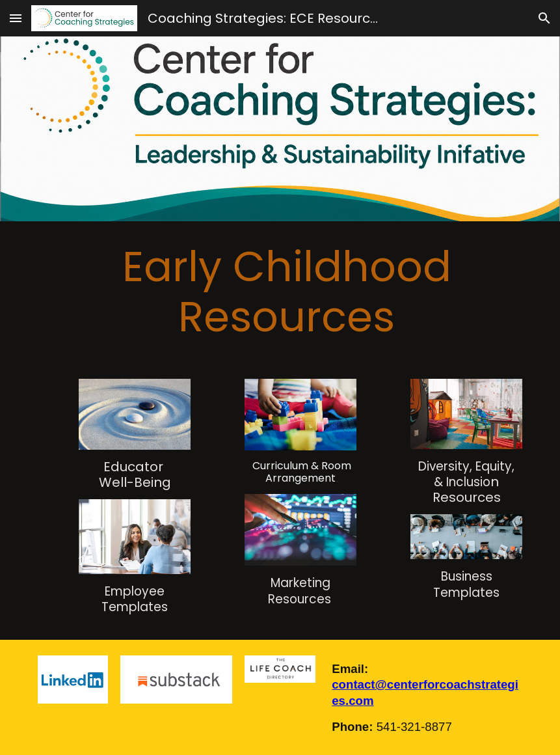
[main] (280, 292)
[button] (16, 18)
